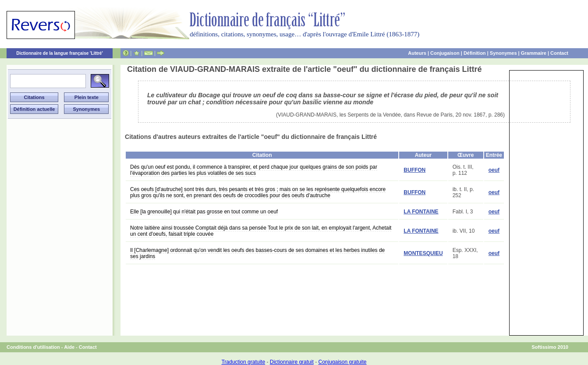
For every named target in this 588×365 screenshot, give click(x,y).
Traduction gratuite (243, 362)
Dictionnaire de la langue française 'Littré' (60, 53)
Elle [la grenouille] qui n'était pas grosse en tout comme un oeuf (204, 212)
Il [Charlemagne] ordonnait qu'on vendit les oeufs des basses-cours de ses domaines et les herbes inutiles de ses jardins (257, 253)
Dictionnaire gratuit (292, 362)
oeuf (494, 170)
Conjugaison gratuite (342, 362)
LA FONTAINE (421, 212)
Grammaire (534, 53)
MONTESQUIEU (423, 253)
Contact (559, 53)
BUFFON (414, 170)
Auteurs (417, 53)
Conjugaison (445, 53)
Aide (69, 347)
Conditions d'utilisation (33, 347)
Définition (475, 53)
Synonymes (503, 53)
